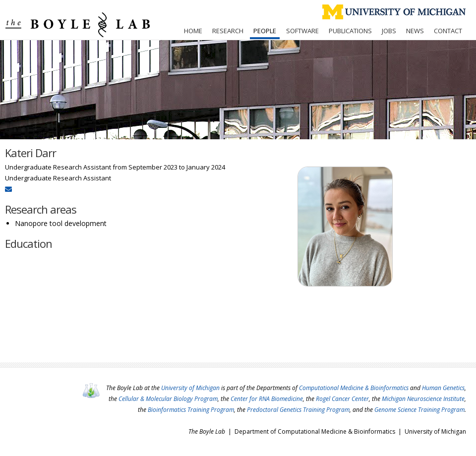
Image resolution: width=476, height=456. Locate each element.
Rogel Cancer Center (342, 399)
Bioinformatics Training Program (191, 410)
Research (228, 31)
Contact (448, 31)
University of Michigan (190, 388)
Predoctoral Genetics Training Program (298, 410)
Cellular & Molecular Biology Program (168, 399)
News (415, 31)
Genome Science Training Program (419, 410)
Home (193, 31)
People (265, 31)
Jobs (389, 31)
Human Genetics (443, 388)
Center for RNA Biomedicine (267, 399)
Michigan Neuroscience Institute (423, 399)
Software (302, 31)
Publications (350, 31)
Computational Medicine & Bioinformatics (354, 388)
